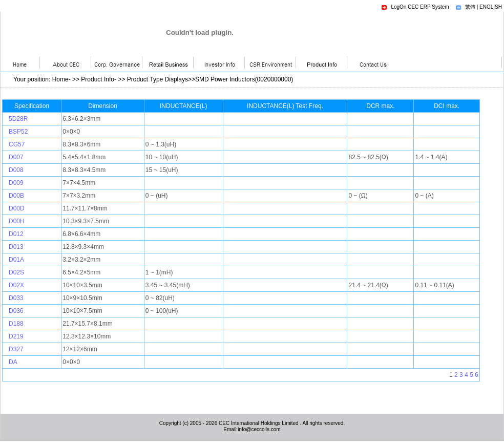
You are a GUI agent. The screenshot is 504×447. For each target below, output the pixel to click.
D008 (16, 170)
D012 (16, 234)
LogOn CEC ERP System (420, 7)
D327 (16, 349)
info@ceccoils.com (259, 429)
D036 (16, 311)
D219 (16, 336)
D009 (16, 183)
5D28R (18, 119)
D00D (17, 208)
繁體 (470, 7)
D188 (16, 324)
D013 (16, 247)
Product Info (98, 79)
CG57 (17, 144)
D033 (16, 298)
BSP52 (18, 132)
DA (13, 362)
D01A (16, 260)
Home (60, 79)
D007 (16, 157)
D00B (16, 196)
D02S (16, 272)
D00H (17, 221)
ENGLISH (491, 7)
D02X (16, 285)
